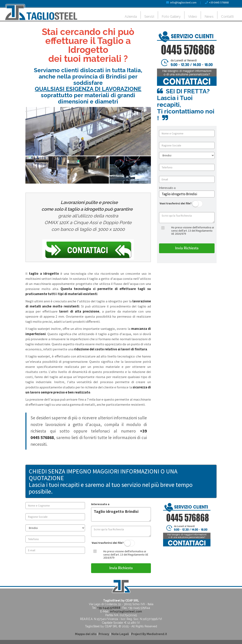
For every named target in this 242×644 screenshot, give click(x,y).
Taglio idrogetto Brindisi (121, 514)
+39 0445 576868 (219, 2)
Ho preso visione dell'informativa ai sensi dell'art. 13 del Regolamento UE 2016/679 (193, 230)
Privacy (104, 634)
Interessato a (100, 504)
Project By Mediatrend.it (149, 634)
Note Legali (120, 634)
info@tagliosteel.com (183, 2)
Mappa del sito (86, 634)
